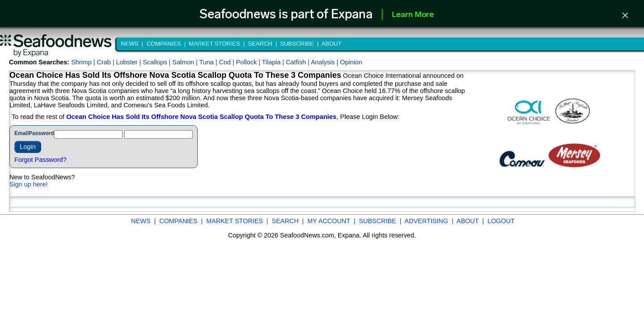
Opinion (351, 62)
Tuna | (209, 62)
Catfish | (298, 62)
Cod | (228, 62)
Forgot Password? (40, 160)
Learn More (413, 15)
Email (21, 133)
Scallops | (157, 62)
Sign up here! (29, 184)
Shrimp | (84, 62)
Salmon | (186, 62)
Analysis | (325, 62)
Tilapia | (274, 62)
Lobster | (129, 62)
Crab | (106, 62)
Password (41, 133)
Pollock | (249, 62)
